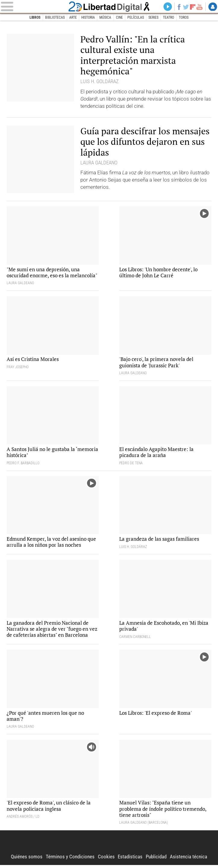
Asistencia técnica (188, 860)
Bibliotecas (54, 17)
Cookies (106, 860)
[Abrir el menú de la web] (34, 7)
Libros (35, 17)
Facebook (178, 7)
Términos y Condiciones (70, 860)
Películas (136, 17)
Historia (88, 17)
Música (105, 17)
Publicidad (156, 860)
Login (213, 7)
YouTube (199, 7)
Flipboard (192, 7)
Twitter (185, 7)
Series (154, 17)
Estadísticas (130, 860)
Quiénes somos (27, 860)
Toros (184, 17)
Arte (73, 17)
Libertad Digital (109, 7)
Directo (166, 7)
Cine (119, 17)
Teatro (169, 17)
